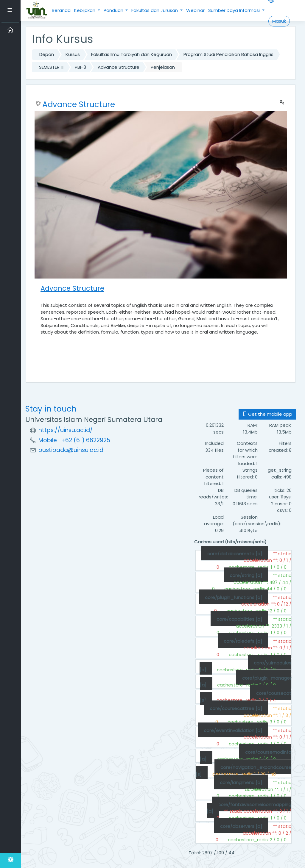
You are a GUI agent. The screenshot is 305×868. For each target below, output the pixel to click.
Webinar (195, 10)
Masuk (279, 21)
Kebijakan (85, 10)
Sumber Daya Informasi (235, 10)
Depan (47, 54)
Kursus (73, 54)
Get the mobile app (267, 414)
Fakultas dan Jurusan (155, 10)
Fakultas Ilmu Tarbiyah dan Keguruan (132, 54)
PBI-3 (80, 67)
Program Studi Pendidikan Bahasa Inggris (228, 54)
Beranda (61, 10)
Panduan (114, 10)
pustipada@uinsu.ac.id (71, 450)
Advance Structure (119, 67)
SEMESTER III (51, 67)
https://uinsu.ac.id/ (66, 430)
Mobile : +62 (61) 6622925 (74, 440)
